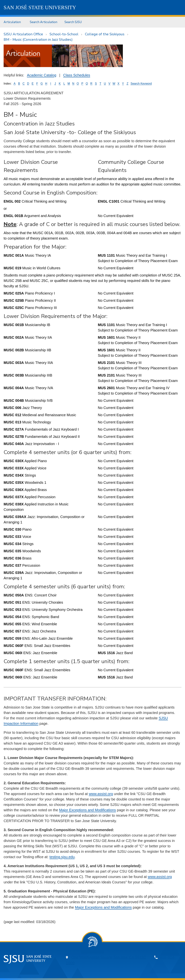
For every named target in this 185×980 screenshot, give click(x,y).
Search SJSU (73, 22)
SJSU (40, 7)
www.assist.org (101, 794)
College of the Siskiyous (105, 34)
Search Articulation (44, 22)
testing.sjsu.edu (62, 857)
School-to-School (64, 34)
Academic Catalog (42, 75)
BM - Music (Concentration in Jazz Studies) (38, 40)
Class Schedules (77, 75)
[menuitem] (13, 22)
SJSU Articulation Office (23, 34)
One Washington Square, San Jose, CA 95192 (109, 957)
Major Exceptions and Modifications (88, 810)
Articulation (12, 22)
